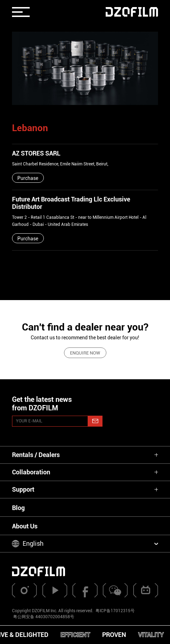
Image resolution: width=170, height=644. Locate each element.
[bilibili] (146, 590)
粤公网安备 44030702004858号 (43, 617)
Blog (18, 508)
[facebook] (85, 590)
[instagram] (24, 590)
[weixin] (115, 590)
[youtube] (55, 590)
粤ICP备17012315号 (115, 611)
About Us (25, 526)
